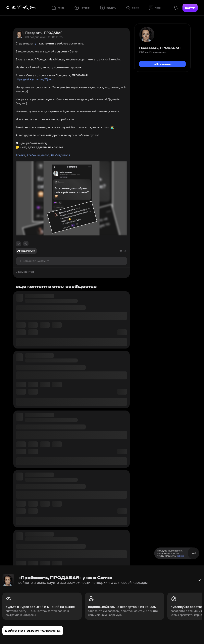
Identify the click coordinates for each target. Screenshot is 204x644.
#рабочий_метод (38, 155)
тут (36, 43)
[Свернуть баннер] (199, 580)
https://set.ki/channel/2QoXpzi (35, 79)
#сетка (20, 155)
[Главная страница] (21, 8)
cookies (180, 556)
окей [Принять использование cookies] (193, 553)
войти (190, 8)
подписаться (163, 64)
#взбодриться (61, 155)
